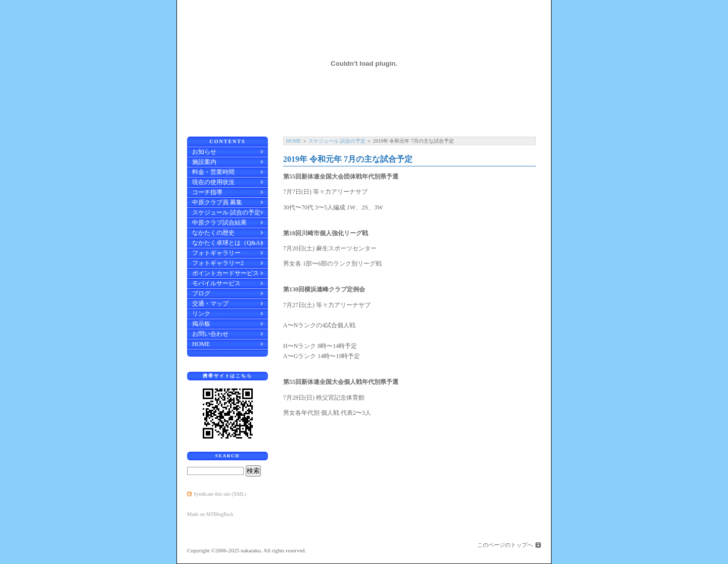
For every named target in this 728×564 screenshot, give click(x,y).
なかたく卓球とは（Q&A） (229, 243)
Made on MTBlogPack (210, 514)
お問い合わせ (210, 334)
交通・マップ (210, 303)
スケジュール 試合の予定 (337, 141)
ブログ (201, 293)
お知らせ (204, 152)
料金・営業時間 (213, 172)
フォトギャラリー (216, 253)
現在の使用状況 (213, 182)
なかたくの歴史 (213, 233)
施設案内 (204, 162)
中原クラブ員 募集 (217, 202)
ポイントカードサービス (225, 273)
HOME (293, 141)
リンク (201, 314)
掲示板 (201, 324)
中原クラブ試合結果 (219, 223)
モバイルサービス (216, 283)
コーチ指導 (207, 192)
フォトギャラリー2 (218, 263)
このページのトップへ (505, 545)
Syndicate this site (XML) (220, 494)
